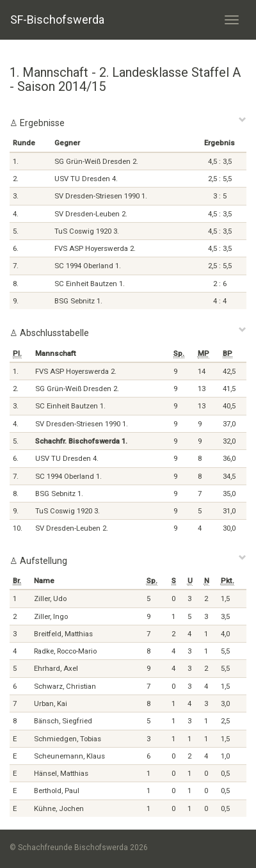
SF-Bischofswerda (57, 20)
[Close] (243, 119)
